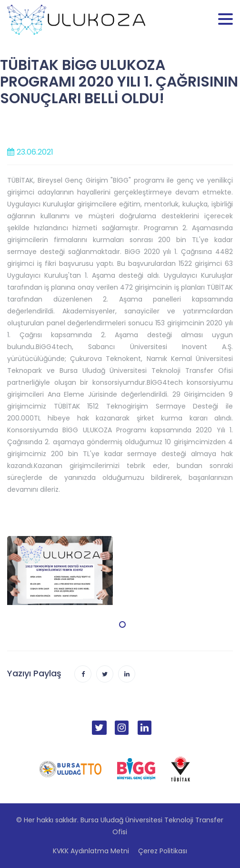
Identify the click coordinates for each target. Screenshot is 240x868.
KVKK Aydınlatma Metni (91, 851)
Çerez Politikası (163, 851)
